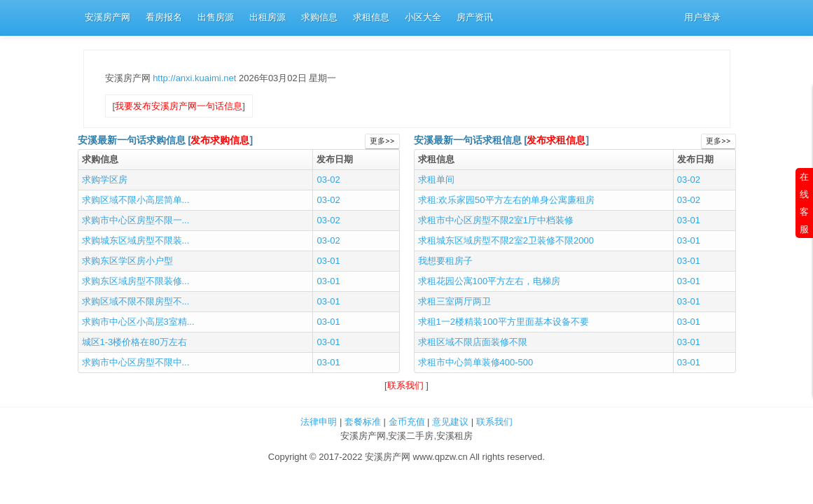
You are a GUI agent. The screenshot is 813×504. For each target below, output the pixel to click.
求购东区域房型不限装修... (136, 281)
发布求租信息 (556, 140)
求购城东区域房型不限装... (136, 240)
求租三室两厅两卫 (454, 301)
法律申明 (319, 422)
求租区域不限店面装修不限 (473, 342)
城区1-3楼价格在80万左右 (134, 342)
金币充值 (407, 422)
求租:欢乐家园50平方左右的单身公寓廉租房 (506, 200)
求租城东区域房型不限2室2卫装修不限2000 (506, 240)
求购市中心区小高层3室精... (138, 322)
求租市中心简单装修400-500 (476, 362)
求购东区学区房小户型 (127, 261)
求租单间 (436, 180)
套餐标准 (363, 422)
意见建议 (450, 422)
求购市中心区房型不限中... (136, 362)
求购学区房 (105, 180)
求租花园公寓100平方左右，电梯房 (489, 281)
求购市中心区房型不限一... (136, 220)
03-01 (328, 261)
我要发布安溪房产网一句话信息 (179, 106)
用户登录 (702, 17)
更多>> (382, 141)
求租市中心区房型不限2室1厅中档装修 (496, 220)
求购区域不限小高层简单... (136, 200)
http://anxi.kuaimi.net (196, 78)
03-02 (328, 180)
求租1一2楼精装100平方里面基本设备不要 (503, 322)
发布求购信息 (220, 140)
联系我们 (407, 385)
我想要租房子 (445, 261)
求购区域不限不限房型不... (136, 301)
